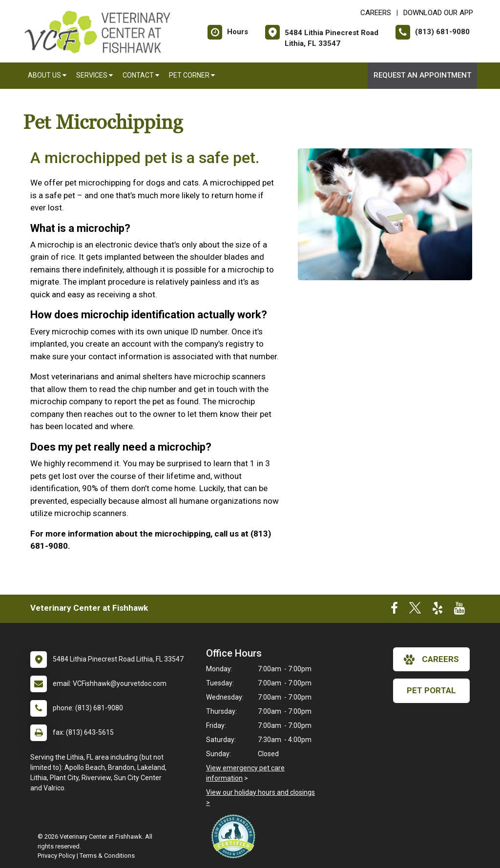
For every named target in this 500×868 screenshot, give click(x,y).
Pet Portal (431, 690)
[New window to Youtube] (459, 610)
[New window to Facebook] (394, 610)
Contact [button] (141, 75)
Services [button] (94, 75)
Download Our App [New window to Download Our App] (438, 13)
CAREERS (376, 13)
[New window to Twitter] (415, 610)
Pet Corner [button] (192, 75)
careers (431, 660)
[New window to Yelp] (437, 610)
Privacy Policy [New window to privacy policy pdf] (56, 856)
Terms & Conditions (107, 856)
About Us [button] (47, 75)
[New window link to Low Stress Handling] (235, 836)
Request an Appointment (422, 75)
